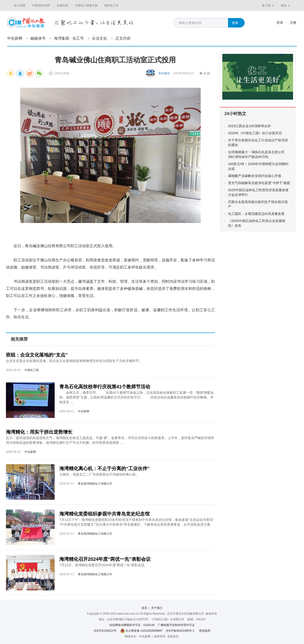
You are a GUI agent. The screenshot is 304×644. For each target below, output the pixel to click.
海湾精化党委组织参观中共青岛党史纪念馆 (104, 514)
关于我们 (157, 608)
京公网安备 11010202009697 (144, 631)
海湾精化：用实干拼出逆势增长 (39, 432)
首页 (144, 608)
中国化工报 (32, 370)
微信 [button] (285, 5)
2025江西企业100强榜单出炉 (249, 126)
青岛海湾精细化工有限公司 (95, 484)
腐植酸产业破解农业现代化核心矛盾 (255, 176)
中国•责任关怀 (41, 5)
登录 (280, 23)
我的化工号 (111, 5)
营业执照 (205, 631)
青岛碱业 (164, 73)
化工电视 (20, 5)
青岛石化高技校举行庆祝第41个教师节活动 (105, 387)
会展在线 (62, 5)
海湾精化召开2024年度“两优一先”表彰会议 (105, 559)
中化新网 (15, 38)
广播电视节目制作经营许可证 (176, 625)
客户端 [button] (268, 5)
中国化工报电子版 (86, 5)
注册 (293, 23)
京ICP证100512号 (105, 631)
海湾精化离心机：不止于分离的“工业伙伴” (104, 468)
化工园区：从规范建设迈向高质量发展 (256, 214)
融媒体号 (38, 38)
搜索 (235, 23)
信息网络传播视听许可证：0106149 (132, 625)
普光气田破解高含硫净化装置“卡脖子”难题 (259, 183)
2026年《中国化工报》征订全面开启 (255, 133)
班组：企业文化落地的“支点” (37, 355)
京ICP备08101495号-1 (180, 631)
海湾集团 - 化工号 (69, 38)
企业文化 (100, 38)
